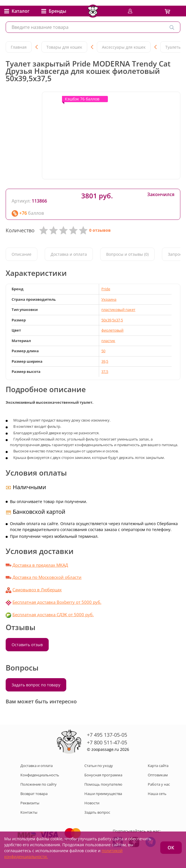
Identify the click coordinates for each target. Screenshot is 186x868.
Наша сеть (157, 794)
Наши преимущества (103, 794)
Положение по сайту (39, 784)
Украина (109, 299)
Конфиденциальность (40, 775)
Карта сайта (158, 766)
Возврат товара (34, 794)
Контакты (29, 812)
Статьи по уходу (99, 766)
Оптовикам (158, 775)
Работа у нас (159, 784)
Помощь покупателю (103, 784)
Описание (22, 254)
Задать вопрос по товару (36, 685)
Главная (19, 47)
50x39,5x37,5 (112, 320)
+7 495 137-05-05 (107, 735)
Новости (92, 803)
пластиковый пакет (118, 310)
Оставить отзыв (27, 645)
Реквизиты (30, 803)
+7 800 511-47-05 (107, 742)
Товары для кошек (64, 47)
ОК (171, 848)
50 (103, 351)
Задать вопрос (97, 812)
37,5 (105, 371)
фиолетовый (112, 330)
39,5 (105, 361)
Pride (106, 289)
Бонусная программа (103, 775)
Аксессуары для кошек (124, 47)
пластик (108, 341)
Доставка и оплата (69, 254)
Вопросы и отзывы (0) (127, 254)
